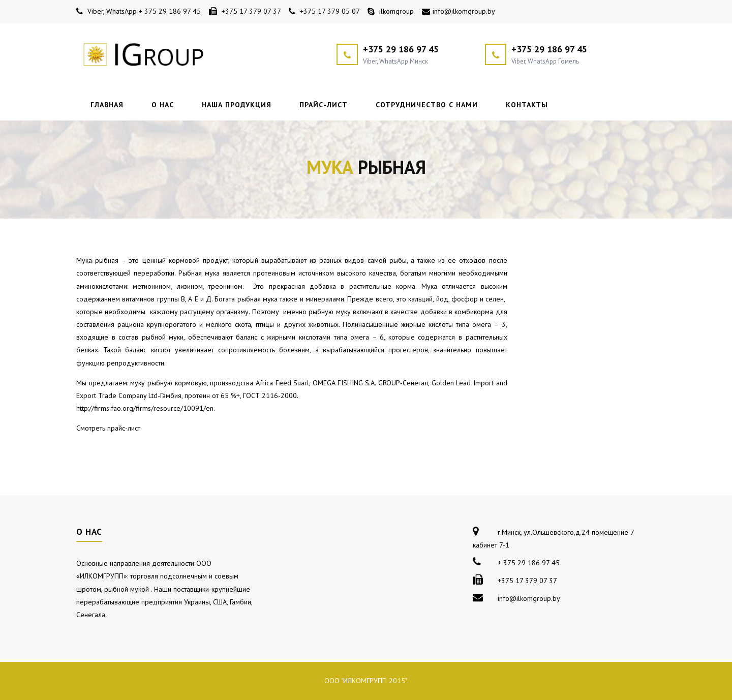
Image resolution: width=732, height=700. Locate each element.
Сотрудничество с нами (427, 105)
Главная (107, 105)
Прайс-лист (324, 105)
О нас (163, 105)
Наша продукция (237, 105)
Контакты (527, 105)
